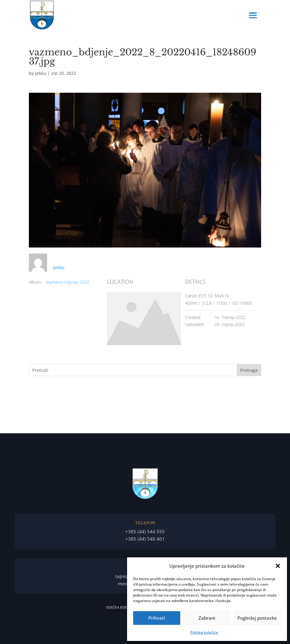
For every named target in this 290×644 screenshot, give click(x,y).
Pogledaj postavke (257, 618)
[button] (278, 566)
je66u (41, 73)
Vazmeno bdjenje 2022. (68, 282)
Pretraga (249, 370)
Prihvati (157, 618)
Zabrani (207, 618)
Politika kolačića (204, 632)
